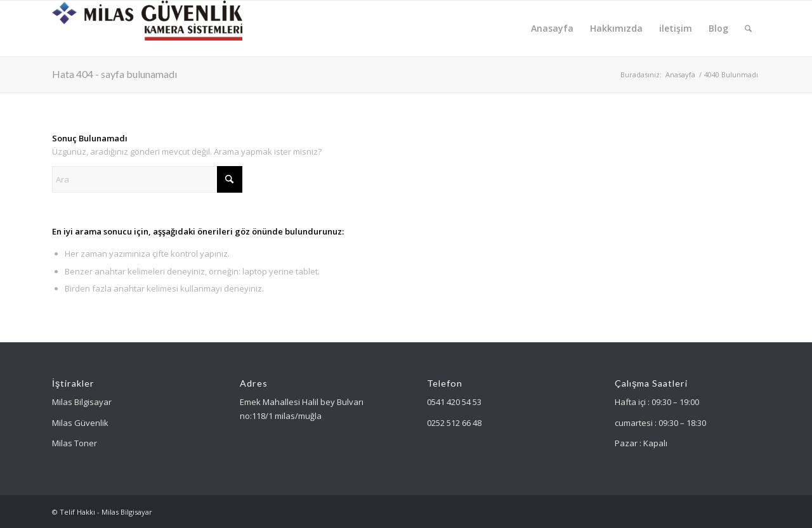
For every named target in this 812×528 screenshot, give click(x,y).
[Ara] (748, 29)
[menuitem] (552, 29)
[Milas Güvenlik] (147, 29)
